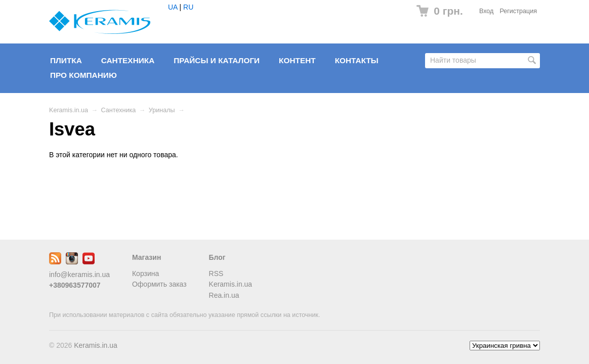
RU (188, 7)
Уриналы (162, 110)
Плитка (66, 60)
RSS (216, 274)
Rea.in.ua (224, 295)
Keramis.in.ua (69, 110)
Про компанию (83, 75)
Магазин (146, 257)
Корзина (145, 274)
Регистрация (518, 11)
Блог (217, 257)
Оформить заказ (159, 284)
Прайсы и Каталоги (217, 60)
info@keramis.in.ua (79, 275)
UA (173, 7)
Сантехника (128, 60)
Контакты (357, 60)
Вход (487, 11)
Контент (297, 60)
